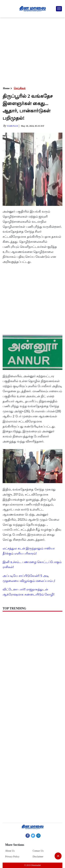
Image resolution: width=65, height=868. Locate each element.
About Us (10, 851)
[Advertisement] (32, 52)
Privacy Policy (12, 857)
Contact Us (38, 851)
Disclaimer (38, 857)
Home (6, 88)
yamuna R (12, 126)
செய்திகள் (20, 88)
